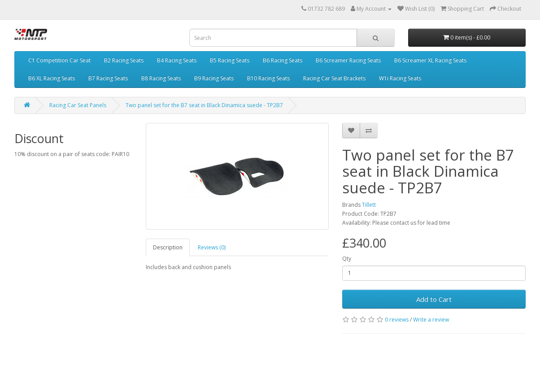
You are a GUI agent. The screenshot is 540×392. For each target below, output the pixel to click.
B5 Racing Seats (230, 60)
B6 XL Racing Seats (52, 78)
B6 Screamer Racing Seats (348, 60)
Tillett (369, 205)
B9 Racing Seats (214, 78)
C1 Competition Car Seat (59, 60)
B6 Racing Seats (283, 60)
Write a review (431, 320)
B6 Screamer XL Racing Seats (430, 60)
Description (168, 247)
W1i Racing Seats (400, 78)
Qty (347, 259)
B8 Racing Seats (161, 78)
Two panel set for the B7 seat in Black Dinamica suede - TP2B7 (204, 105)
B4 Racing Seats (177, 60)
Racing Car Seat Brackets (334, 78)
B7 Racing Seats (108, 78)
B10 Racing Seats (268, 78)
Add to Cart (434, 299)
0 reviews (397, 320)
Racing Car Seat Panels (78, 105)
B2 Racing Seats (124, 60)
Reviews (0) (212, 247)
